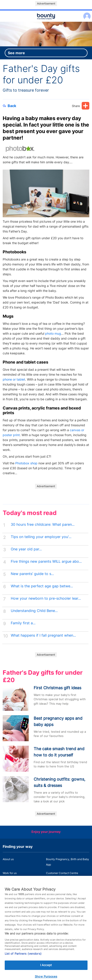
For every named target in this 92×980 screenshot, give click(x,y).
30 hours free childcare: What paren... (43, 524)
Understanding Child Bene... (34, 611)
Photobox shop (26, 463)
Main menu (46, 22)
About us (8, 859)
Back (9, 106)
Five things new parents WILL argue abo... (46, 561)
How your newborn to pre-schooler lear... (46, 598)
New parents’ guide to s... (32, 574)
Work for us (10, 873)
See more (16, 53)
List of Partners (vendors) (23, 958)
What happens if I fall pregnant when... (43, 635)
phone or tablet (14, 379)
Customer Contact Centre (62, 873)
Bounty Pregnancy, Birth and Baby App (68, 862)
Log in (86, 13)
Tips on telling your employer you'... (41, 537)
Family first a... (23, 623)
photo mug (53, 333)
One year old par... (26, 549)
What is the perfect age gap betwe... (42, 586)
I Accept (46, 970)
